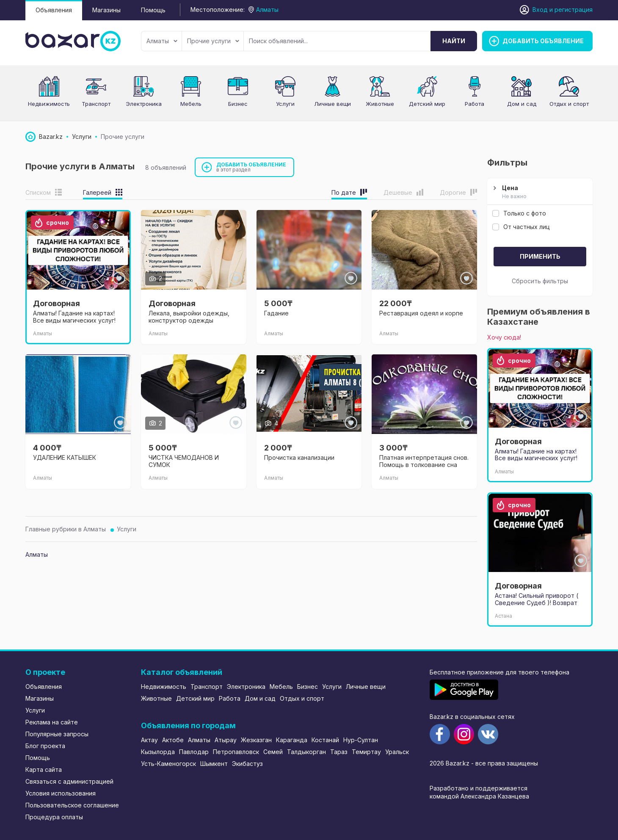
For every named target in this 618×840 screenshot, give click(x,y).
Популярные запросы (57, 734)
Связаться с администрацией (69, 781)
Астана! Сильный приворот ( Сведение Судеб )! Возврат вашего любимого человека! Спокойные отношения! (537, 606)
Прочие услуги (213, 41)
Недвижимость (49, 104)
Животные (380, 104)
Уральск (397, 752)
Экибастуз (247, 764)
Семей (273, 752)
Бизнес (238, 104)
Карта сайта (44, 770)
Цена (539, 192)
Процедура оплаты (54, 817)
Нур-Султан (361, 740)
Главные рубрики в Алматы (66, 529)
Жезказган (256, 740)
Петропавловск (236, 752)
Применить (540, 256)
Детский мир (427, 104)
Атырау (226, 740)
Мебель (191, 104)
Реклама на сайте (52, 722)
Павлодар (194, 752)
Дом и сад (522, 104)
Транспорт (96, 104)
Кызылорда (158, 752)
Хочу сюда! (504, 337)
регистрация (574, 10)
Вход (540, 10)
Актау (149, 740)
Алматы (162, 41)
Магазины (106, 10)
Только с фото (519, 213)
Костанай (325, 740)
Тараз (339, 752)
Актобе (173, 740)
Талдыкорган (306, 752)
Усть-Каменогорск (168, 764)
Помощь (153, 10)
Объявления (54, 10)
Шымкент (214, 764)
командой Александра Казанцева (479, 796)
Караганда (292, 740)
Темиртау (366, 752)
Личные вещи (332, 104)
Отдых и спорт (569, 104)
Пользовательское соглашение (72, 805)
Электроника (144, 104)
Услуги (285, 104)
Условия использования (61, 793)
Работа (475, 104)
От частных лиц (521, 227)
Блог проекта (45, 746)
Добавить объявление (251, 167)
